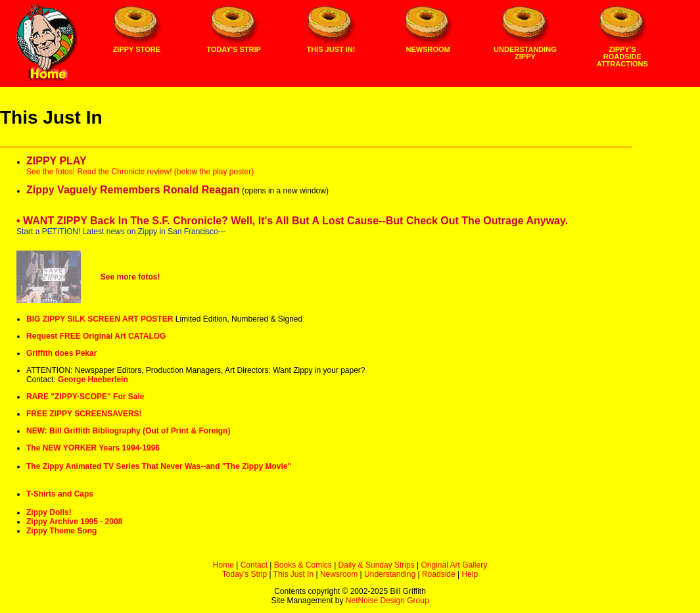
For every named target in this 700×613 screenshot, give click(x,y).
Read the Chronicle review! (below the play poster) (165, 172)
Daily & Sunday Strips (377, 565)
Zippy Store (137, 49)
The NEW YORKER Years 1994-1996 (93, 448)
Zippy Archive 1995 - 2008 (74, 522)
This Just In (293, 574)
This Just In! (331, 49)
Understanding (390, 574)
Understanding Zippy (525, 53)
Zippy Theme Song (61, 531)
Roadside (439, 574)
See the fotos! (51, 172)
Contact (254, 565)
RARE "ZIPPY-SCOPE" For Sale (85, 397)
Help (470, 574)
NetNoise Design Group (387, 601)
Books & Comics (303, 565)
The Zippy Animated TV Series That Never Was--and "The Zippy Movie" (159, 466)
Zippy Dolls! (49, 512)
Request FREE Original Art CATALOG (96, 336)
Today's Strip (234, 49)
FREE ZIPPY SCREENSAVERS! (84, 414)
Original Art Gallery (454, 565)
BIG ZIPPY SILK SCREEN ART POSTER (100, 319)
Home (223, 565)
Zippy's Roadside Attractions (622, 57)
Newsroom (428, 49)
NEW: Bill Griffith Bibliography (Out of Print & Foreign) (128, 431)
